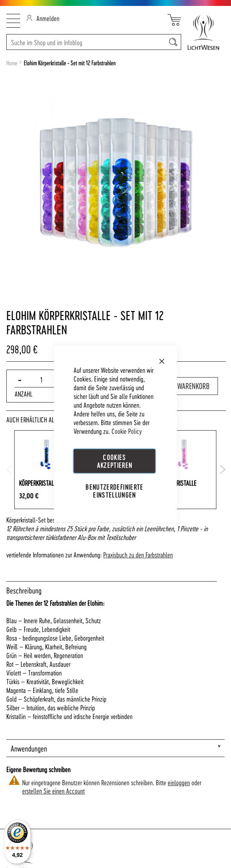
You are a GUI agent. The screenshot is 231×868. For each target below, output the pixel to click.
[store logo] (203, 32)
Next (223, 469)
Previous (9, 469)
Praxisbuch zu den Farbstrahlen (138, 554)
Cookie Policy (127, 430)
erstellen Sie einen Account (53, 791)
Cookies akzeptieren (115, 461)
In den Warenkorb (184, 386)
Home (12, 63)
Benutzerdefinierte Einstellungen (114, 491)
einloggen (179, 782)
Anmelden (43, 18)
